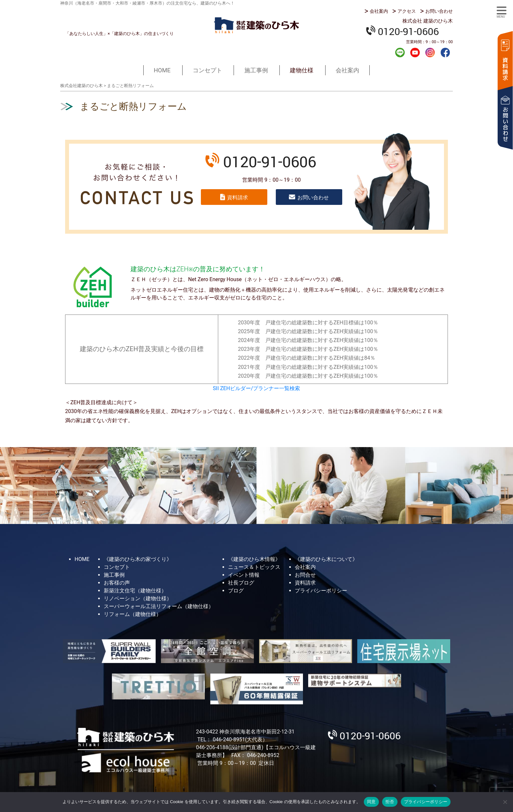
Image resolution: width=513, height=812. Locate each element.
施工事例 (256, 70)
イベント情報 (244, 575)
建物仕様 (302, 70)
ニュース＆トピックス (254, 567)
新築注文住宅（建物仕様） (135, 591)
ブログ (236, 591)
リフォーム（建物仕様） (133, 614)
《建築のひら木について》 (326, 559)
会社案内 (379, 11)
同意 (371, 802)
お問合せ (305, 575)
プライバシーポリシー (321, 591)
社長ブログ (241, 583)
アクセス (407, 11)
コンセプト (207, 70)
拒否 (390, 802)
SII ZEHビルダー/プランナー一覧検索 (257, 388)
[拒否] (505, 802)
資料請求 (505, 60)
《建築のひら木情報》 (254, 559)
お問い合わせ (439, 11)
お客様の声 (117, 583)
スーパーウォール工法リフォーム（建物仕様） (159, 606)
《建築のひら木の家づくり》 (138, 559)
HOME (162, 70)
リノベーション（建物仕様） (138, 598)
